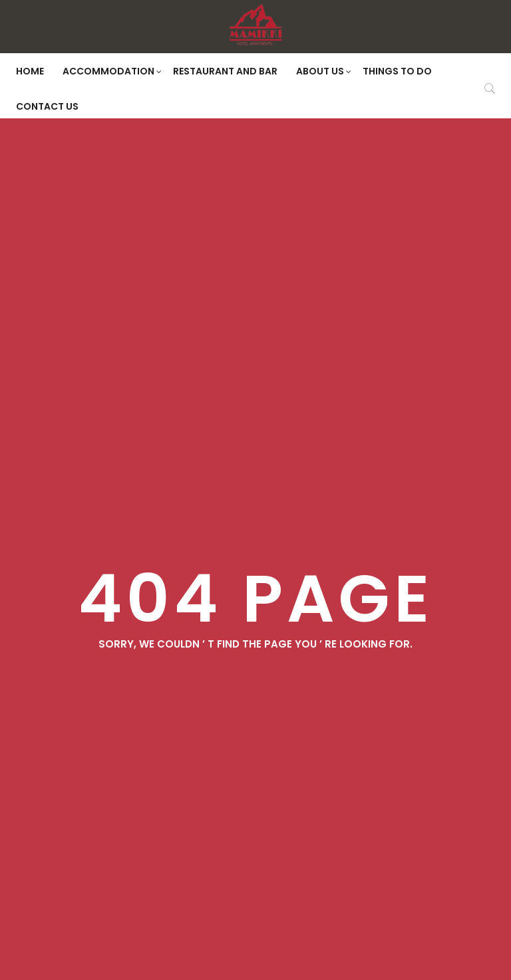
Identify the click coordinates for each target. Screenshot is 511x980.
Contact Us (47, 106)
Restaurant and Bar (225, 71)
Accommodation (112, 71)
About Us (324, 71)
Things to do (397, 71)
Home (30, 71)
